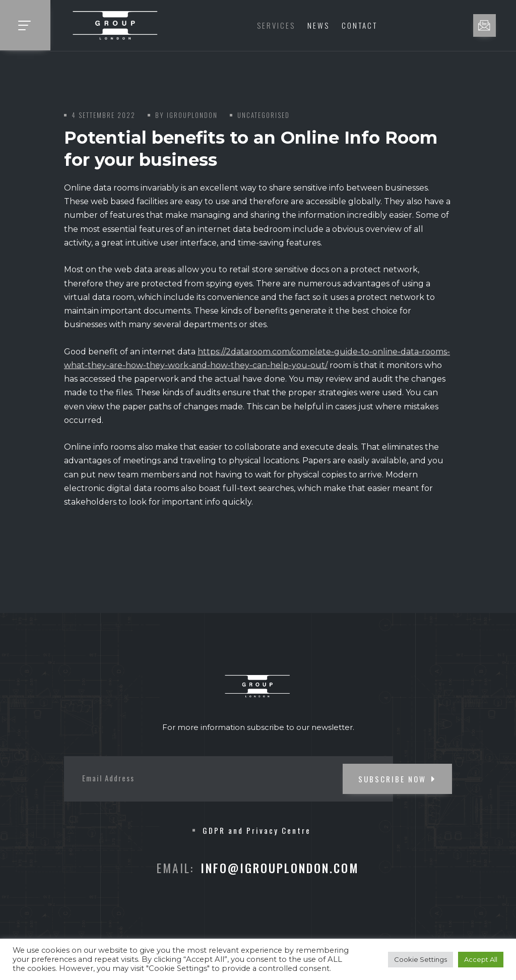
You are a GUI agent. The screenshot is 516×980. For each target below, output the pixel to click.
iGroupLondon (192, 115)
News (318, 25)
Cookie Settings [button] (421, 959)
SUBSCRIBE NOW (397, 779)
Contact (360, 25)
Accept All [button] (481, 959)
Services (276, 25)
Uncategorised (264, 115)
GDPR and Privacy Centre (257, 830)
